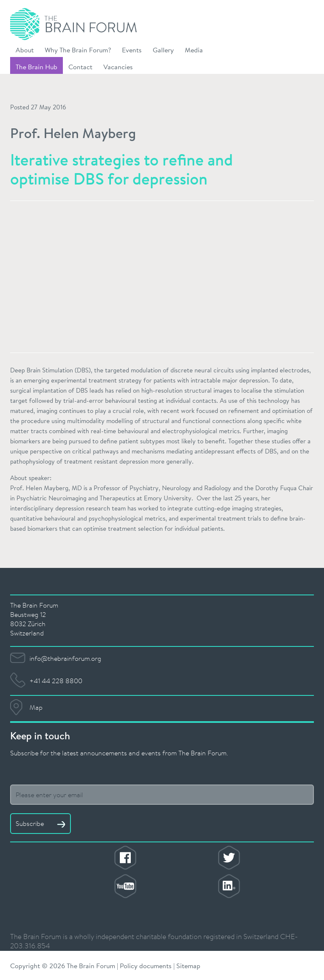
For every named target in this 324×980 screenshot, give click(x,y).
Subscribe (40, 823)
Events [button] (132, 50)
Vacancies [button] (118, 67)
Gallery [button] (163, 50)
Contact (80, 67)
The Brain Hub (36, 67)
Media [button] (194, 50)
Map (36, 707)
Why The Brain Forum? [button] (78, 50)
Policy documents (146, 965)
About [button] (25, 50)
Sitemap (188, 965)
